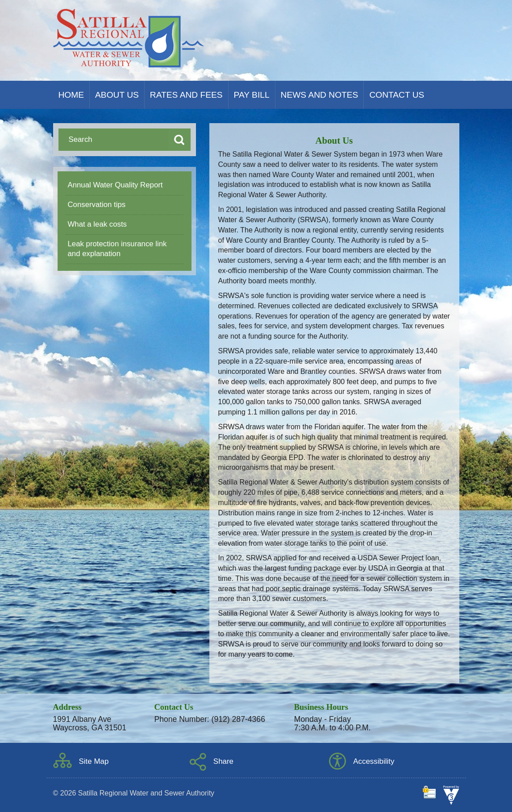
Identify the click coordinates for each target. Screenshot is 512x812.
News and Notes (320, 95)
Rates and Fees (186, 95)
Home (71, 95)
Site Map (94, 761)
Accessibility (374, 761)
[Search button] (179, 140)
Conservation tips (97, 205)
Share (223, 761)
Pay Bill (252, 95)
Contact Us (397, 95)
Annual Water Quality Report (115, 185)
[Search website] (111, 140)
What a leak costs (97, 224)
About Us (117, 95)
